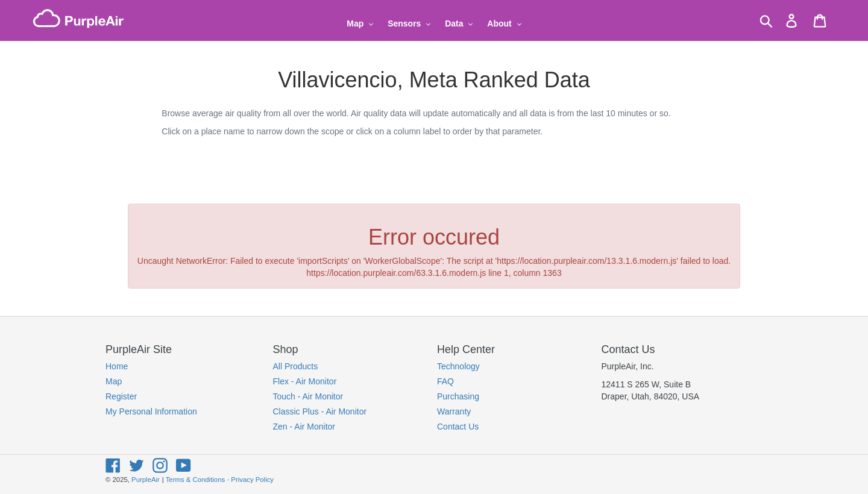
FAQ (445, 381)
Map (114, 381)
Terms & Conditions (195, 480)
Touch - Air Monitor (308, 396)
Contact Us (458, 427)
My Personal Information (151, 411)
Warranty (454, 411)
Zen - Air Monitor (304, 427)
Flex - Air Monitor (305, 381)
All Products (296, 366)
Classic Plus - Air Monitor (320, 411)
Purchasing (458, 396)
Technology (458, 366)
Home (117, 366)
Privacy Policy (252, 480)
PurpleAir (146, 480)
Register (121, 396)
